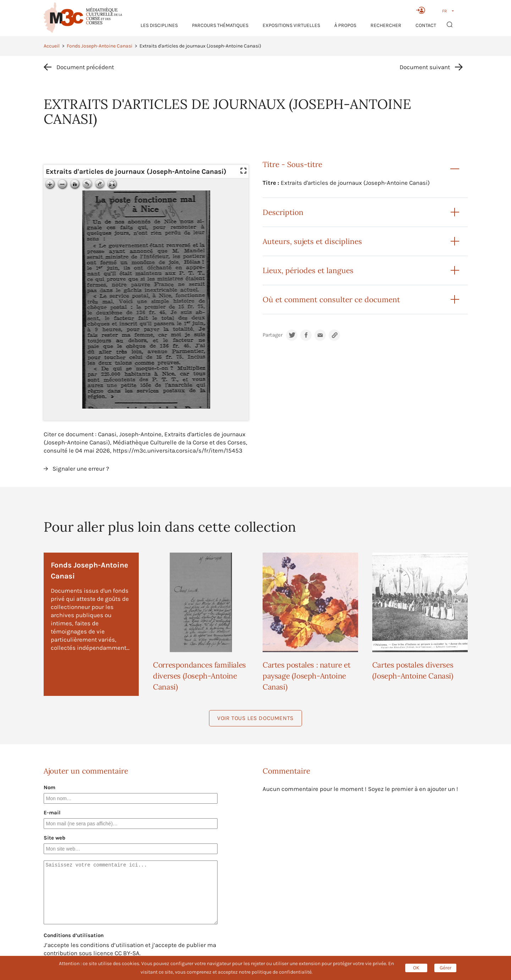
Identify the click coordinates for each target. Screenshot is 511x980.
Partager (273, 335)
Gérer (446, 968)
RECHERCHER (386, 25)
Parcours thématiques (220, 25)
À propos (345, 25)
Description (283, 212)
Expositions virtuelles (291, 25)
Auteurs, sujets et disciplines (312, 241)
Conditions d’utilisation (74, 935)
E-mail (52, 813)
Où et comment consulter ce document (331, 300)
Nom (50, 787)
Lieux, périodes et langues (308, 270)
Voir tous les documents (255, 718)
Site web (54, 838)
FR (444, 11)
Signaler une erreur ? (81, 469)
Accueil (52, 46)
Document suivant (425, 67)
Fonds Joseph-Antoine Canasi (100, 46)
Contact (426, 25)
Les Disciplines (159, 25)
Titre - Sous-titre (292, 164)
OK (416, 968)
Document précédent (85, 67)
